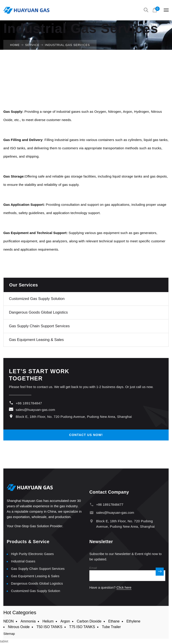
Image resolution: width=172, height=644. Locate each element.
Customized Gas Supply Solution (37, 299)
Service (32, 45)
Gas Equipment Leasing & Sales (36, 340)
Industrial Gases (23, 561)
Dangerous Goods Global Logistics (38, 312)
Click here (124, 587)
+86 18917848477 (110, 504)
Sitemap (9, 634)
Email (93, 568)
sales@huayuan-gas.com (35, 410)
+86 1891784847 (29, 403)
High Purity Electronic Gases (32, 554)
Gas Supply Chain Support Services (39, 326)
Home (15, 45)
